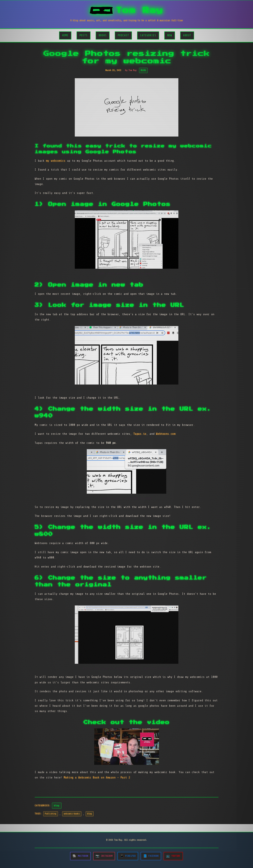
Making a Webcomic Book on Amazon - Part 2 (97, 777)
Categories (148, 35)
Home (65, 35)
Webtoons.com (166, 434)
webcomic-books (72, 814)
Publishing (51, 814)
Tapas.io (140, 434)
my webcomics (56, 161)
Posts (84, 35)
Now (170, 35)
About (187, 35)
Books (103, 35)
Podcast (123, 35)
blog (57, 805)
